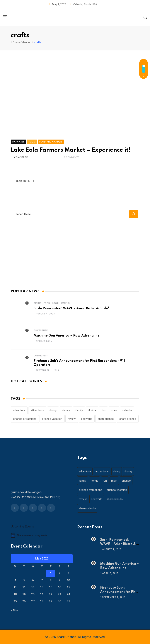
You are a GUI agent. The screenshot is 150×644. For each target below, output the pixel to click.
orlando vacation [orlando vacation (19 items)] (52, 419)
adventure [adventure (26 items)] (19, 410)
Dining (38, 303)
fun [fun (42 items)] (103, 410)
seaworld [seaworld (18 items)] (87, 419)
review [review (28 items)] (72, 419)
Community (41, 356)
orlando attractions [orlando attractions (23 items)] (25, 419)
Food (47, 303)
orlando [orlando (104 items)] (127, 410)
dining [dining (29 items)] (53, 410)
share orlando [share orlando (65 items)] (128, 419)
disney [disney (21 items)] (66, 410)
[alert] (42, 535)
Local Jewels (61, 303)
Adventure (41, 330)
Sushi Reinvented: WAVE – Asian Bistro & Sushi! (71, 308)
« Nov (14, 610)
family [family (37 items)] (79, 410)
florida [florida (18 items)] (92, 410)
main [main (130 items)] (114, 410)
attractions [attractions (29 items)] (37, 410)
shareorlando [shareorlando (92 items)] (106, 419)
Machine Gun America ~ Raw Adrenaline (67, 336)
